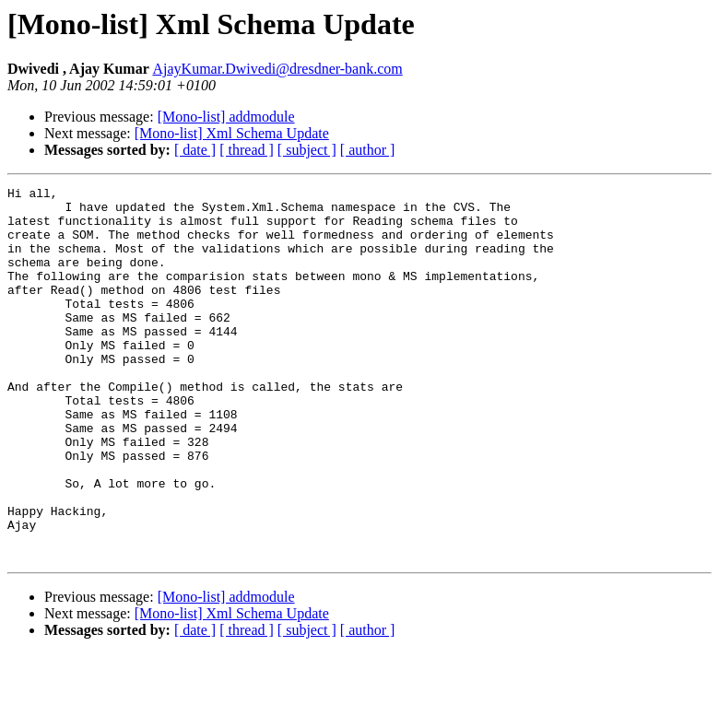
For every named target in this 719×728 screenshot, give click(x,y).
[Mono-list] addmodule (226, 117)
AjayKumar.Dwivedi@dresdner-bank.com (277, 69)
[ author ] (368, 150)
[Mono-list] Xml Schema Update (232, 133)
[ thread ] (247, 150)
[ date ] (195, 150)
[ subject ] (307, 150)
